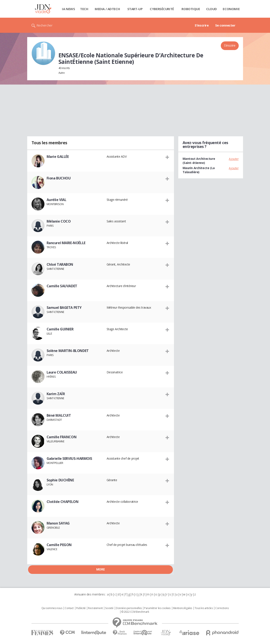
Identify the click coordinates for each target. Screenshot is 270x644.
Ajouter (234, 159)
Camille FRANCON (62, 437)
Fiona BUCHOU (59, 178)
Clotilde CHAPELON (63, 502)
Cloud (212, 9)
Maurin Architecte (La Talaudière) (199, 170)
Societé (109, 608)
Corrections (222, 608)
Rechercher (45, 25)
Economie (231, 9)
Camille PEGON (59, 545)
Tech (84, 9)
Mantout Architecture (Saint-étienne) (199, 161)
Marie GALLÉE (58, 157)
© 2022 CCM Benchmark (135, 612)
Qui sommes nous (52, 608)
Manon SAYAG (58, 523)
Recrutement (95, 608)
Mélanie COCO (59, 221)
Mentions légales (183, 608)
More (100, 569)
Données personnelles (129, 608)
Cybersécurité (162, 9)
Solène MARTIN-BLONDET (68, 351)
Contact (69, 608)
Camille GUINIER (60, 329)
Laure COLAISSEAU (62, 372)
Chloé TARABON (60, 264)
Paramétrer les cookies (157, 608)
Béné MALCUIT (59, 415)
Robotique (191, 9)
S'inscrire (202, 25)
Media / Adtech (107, 9)
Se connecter (225, 25)
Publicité (81, 608)
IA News (68, 9)
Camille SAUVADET (62, 286)
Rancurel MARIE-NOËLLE (66, 243)
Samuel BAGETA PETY (64, 308)
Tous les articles (204, 608)
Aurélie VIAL (57, 200)
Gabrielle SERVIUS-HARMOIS (69, 459)
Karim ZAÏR (56, 394)
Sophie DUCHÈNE (60, 480)
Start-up (135, 9)
